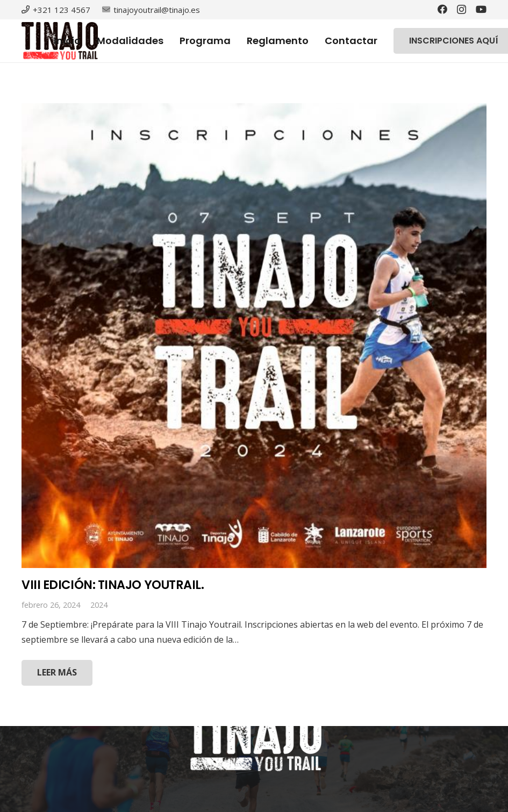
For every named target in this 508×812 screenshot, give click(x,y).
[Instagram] (462, 10)
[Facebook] (442, 9)
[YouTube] (481, 9)
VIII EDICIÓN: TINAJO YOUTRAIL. (113, 585)
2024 (99, 605)
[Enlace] (254, 738)
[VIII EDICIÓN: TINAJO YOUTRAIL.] (254, 336)
